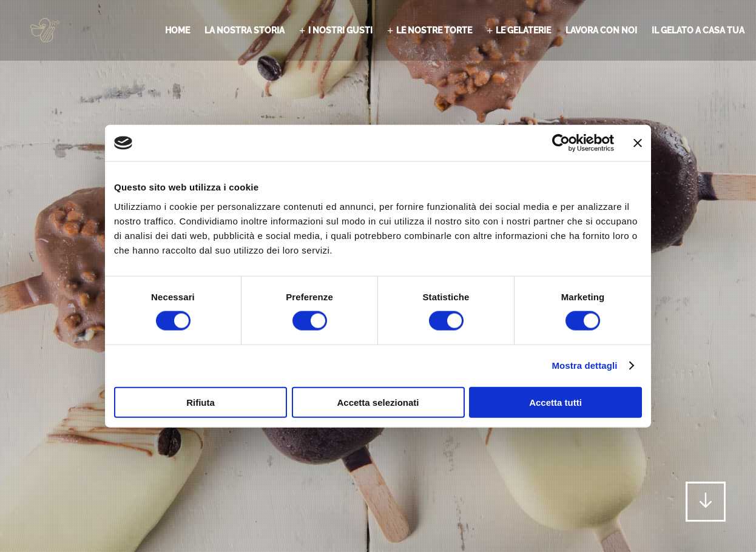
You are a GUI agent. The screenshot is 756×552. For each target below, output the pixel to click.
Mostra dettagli (584, 365)
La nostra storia (245, 30)
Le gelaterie (523, 30)
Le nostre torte (434, 30)
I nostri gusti (340, 30)
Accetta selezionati (378, 402)
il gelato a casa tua (698, 30)
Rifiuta (201, 402)
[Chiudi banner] (638, 143)
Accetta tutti (555, 402)
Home (177, 30)
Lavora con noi (601, 30)
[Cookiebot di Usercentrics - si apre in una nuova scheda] (561, 143)
